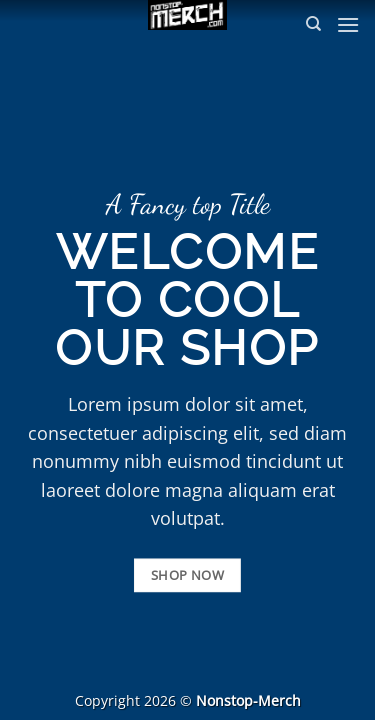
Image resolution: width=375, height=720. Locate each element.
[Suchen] (313, 24)
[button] (348, 24)
